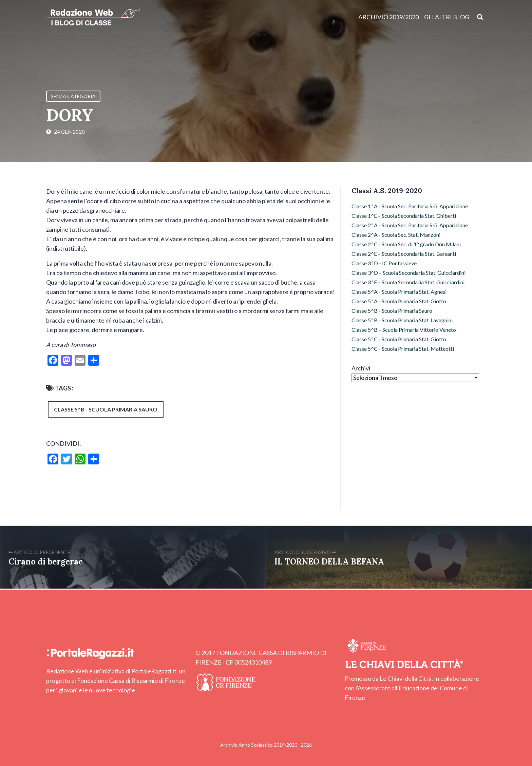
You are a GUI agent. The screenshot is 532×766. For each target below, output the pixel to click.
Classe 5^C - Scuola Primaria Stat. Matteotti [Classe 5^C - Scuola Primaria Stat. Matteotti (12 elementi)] (403, 349)
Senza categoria (73, 96)
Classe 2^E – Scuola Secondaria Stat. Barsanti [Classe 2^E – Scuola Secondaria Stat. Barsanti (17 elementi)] (404, 254)
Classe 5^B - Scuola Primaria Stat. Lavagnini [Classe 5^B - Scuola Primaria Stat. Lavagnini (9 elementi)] (402, 320)
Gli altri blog (447, 17)
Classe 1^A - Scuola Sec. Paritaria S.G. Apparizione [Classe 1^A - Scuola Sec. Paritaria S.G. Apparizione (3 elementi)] (410, 206)
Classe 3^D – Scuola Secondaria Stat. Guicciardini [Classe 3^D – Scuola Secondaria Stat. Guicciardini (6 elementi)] (408, 273)
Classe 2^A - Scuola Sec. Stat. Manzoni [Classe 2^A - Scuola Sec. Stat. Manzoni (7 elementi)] (396, 235)
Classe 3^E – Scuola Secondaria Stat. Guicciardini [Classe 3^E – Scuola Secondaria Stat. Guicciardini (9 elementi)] (408, 282)
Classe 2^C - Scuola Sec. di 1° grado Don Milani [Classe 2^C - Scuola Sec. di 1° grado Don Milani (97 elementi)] (406, 244)
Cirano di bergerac (46, 562)
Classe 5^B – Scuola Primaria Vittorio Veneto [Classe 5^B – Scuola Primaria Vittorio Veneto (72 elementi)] (404, 330)
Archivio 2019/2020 (388, 17)
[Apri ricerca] (480, 17)
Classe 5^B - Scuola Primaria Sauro (106, 409)
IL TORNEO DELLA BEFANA (329, 562)
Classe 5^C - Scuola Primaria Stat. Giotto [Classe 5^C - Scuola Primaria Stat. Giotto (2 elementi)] (399, 339)
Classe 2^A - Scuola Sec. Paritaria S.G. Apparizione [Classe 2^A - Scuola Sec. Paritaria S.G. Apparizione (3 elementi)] (410, 225)
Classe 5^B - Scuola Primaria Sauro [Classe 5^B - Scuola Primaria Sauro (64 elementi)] (392, 311)
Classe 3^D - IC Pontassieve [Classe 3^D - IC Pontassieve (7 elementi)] (384, 263)
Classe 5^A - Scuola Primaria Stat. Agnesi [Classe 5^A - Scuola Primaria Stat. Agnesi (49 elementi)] (399, 292)
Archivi (361, 368)
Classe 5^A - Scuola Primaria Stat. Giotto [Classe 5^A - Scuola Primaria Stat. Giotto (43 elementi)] (399, 301)
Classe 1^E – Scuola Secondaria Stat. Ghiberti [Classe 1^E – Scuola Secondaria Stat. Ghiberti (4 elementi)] (404, 216)
